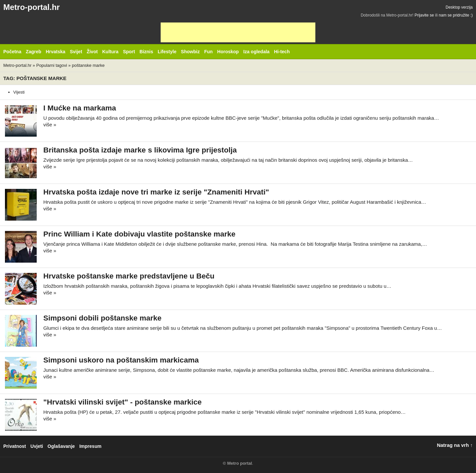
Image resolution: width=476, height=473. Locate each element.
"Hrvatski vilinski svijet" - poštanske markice (122, 402)
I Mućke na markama (80, 108)
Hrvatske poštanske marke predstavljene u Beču (129, 276)
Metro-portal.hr (32, 7)
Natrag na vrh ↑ (455, 445)
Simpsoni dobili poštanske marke (102, 318)
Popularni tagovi (52, 65)
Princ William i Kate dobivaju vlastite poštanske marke (139, 234)
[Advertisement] (238, 32)
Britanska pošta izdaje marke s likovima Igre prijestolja (140, 150)
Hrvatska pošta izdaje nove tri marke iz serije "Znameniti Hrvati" (156, 192)
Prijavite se (424, 15)
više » (50, 125)
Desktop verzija (459, 7)
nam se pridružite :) (456, 15)
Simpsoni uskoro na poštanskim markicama (121, 360)
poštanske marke (88, 65)
